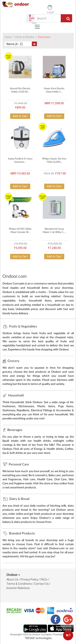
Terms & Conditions (19, 584)
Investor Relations (18, 588)
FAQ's (44, 579)
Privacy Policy (29, 579)
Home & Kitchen (25, 37)
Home (8, 37)
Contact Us (41, 584)
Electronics (44, 37)
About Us (12, 579)
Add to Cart (20, 116)
